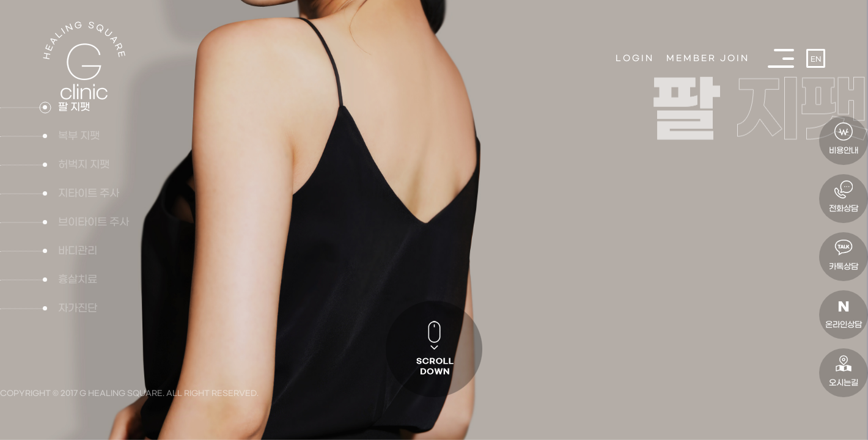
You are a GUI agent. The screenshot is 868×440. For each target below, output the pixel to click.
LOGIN (635, 58)
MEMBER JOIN (708, 58)
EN (816, 60)
